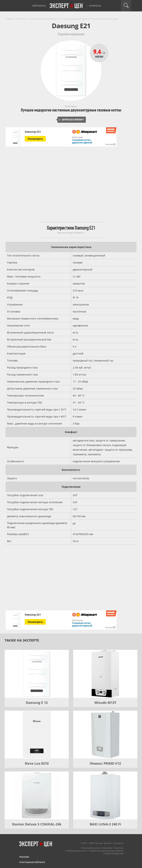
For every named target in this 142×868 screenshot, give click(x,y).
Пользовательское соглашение (97, 848)
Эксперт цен (66, 6)
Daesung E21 (33, 132)
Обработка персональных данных (106, 851)
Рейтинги (39, 6)
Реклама (24, 857)
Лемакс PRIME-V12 (105, 763)
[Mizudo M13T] (105, 674)
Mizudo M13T (105, 703)
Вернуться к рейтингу (71, 120)
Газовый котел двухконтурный (82, 141)
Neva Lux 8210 (37, 763)
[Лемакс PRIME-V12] (105, 735)
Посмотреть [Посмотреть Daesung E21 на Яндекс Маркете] (35, 139)
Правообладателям (114, 853)
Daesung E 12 (37, 703)
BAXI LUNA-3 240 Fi (105, 824)
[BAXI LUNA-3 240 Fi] (105, 795)
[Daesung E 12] (37, 674)
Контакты (119, 843)
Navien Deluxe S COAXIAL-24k (37, 824)
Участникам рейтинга (32, 862)
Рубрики (95, 6)
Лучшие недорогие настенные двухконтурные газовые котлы (71, 110)
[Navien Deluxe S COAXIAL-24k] (37, 795)
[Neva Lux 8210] (37, 735)
